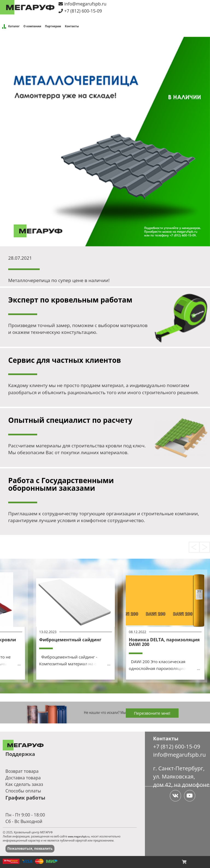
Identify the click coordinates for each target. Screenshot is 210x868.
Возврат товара (22, 771)
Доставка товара (23, 778)
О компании (32, 26)
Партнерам (53, 26)
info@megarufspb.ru (85, 4)
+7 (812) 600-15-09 (83, 11)
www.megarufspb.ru (79, 836)
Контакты (72, 26)
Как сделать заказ (24, 784)
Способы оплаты (23, 791)
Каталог (14, 26)
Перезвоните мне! (152, 713)
